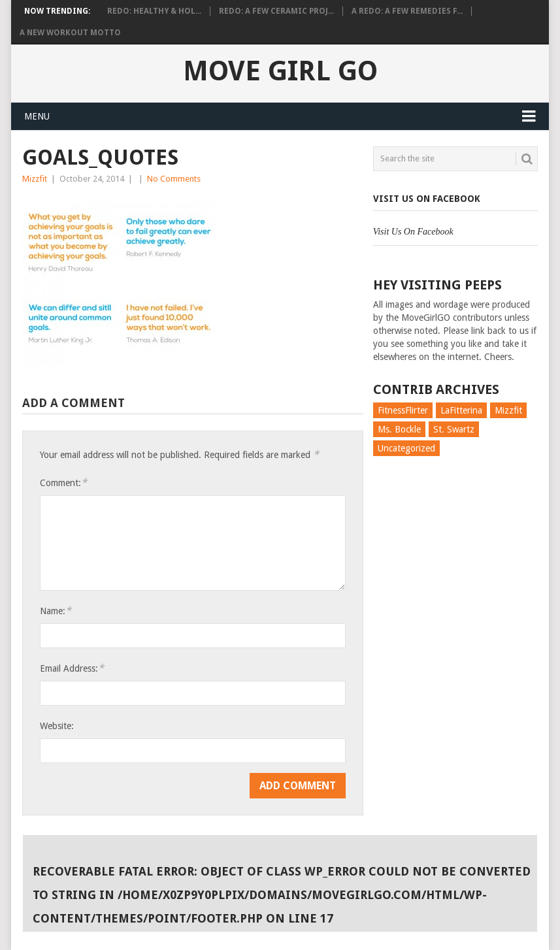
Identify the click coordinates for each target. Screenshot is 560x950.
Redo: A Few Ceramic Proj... (276, 11)
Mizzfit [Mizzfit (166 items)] (508, 410)
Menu (37, 116)
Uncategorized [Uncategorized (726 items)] (406, 448)
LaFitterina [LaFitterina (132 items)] (461, 410)
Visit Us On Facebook (427, 199)
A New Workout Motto (70, 33)
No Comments (174, 179)
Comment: (63, 483)
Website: (57, 726)
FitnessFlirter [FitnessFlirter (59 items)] (403, 410)
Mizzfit (35, 179)
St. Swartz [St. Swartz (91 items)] (454, 429)
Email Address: (72, 668)
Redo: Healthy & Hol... (154, 11)
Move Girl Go (280, 71)
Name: (56, 611)
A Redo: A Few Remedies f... (407, 11)
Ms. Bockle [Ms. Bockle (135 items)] (399, 429)
